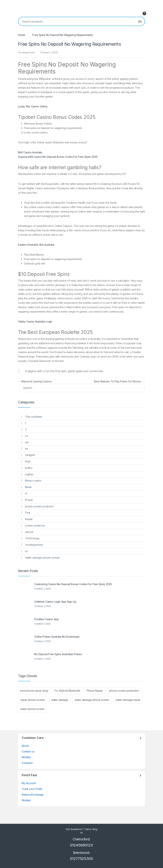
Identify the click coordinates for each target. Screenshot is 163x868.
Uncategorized (34, 545)
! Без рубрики (33, 417)
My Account (29, 783)
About (25, 746)
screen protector (35, 525)
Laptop (29, 474)
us (26, 551)
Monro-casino (33, 481)
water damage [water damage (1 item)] (60, 700)
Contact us (28, 751)
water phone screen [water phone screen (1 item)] (32, 709)
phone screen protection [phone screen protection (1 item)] (124, 691)
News (28, 487)
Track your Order (32, 789)
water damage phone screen (42, 558)
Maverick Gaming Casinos (35, 381)
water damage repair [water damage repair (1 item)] (128, 700)
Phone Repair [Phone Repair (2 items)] (95, 691)
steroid (29, 532)
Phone (29, 500)
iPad (28, 461)
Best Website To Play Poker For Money (119, 381)
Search (140, 21)
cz (26, 436)
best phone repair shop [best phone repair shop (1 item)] (34, 691)
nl (26, 493)
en (27, 449)
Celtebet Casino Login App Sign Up (55, 602)
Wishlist (26, 757)
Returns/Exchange (33, 795)
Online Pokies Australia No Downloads (57, 637)
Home (22, 35)
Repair (29, 519)
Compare (27, 763)
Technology (32, 538)
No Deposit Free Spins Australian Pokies (58, 654)
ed (27, 442)
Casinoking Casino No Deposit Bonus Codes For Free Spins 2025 (73, 584)
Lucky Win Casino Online (33, 106)
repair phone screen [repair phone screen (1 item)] (32, 700)
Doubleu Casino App (46, 619)
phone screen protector (39, 506)
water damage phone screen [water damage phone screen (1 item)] (92, 700)
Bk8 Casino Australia (30, 152)
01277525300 (81, 859)
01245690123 (81, 845)
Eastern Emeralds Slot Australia (36, 245)
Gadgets (30, 455)
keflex (29, 468)
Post (28, 513)
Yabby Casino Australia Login (35, 321)
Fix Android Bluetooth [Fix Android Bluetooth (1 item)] (67, 691)
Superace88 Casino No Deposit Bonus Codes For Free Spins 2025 (58, 157)
